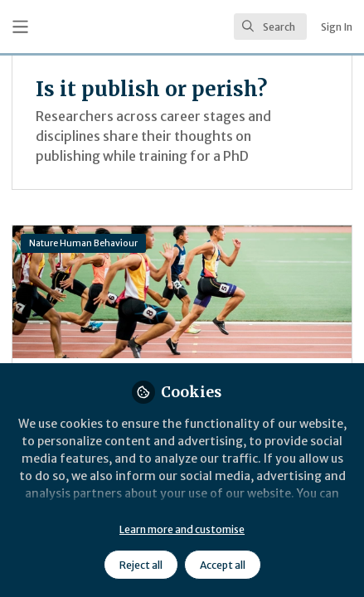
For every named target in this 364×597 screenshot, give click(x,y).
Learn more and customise (182, 529)
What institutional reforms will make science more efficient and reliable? (182, 292)
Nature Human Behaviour (83, 243)
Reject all (141, 565)
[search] (270, 27)
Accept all (223, 565)
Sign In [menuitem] (337, 27)
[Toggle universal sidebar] (20, 27)
